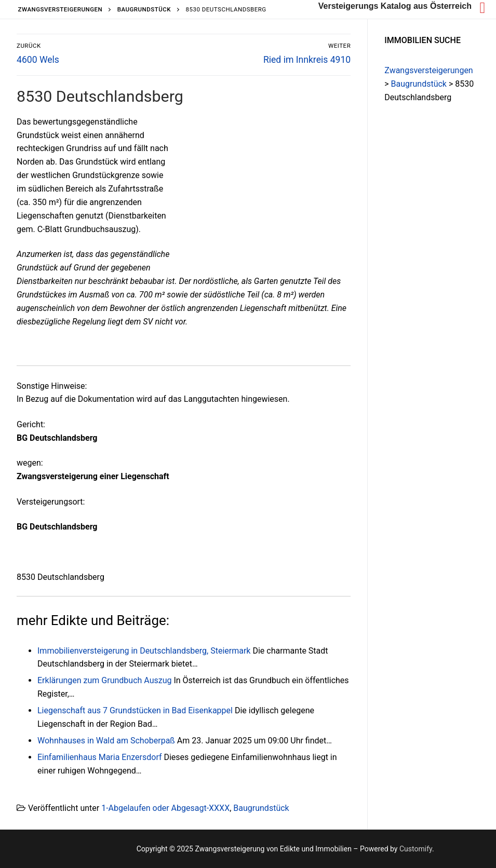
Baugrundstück (261, 808)
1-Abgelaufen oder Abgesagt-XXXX (165, 808)
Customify (416, 849)
